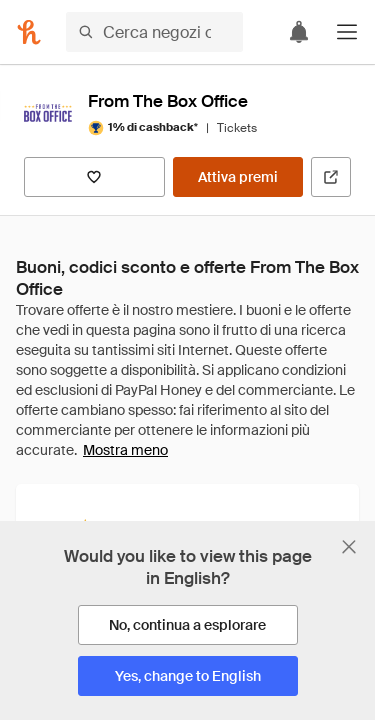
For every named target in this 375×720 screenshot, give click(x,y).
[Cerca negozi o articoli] (154, 32)
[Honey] (29, 32)
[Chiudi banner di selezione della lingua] (349, 547)
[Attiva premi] (238, 177)
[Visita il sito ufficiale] (331, 177)
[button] (347, 32)
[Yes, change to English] (188, 676)
